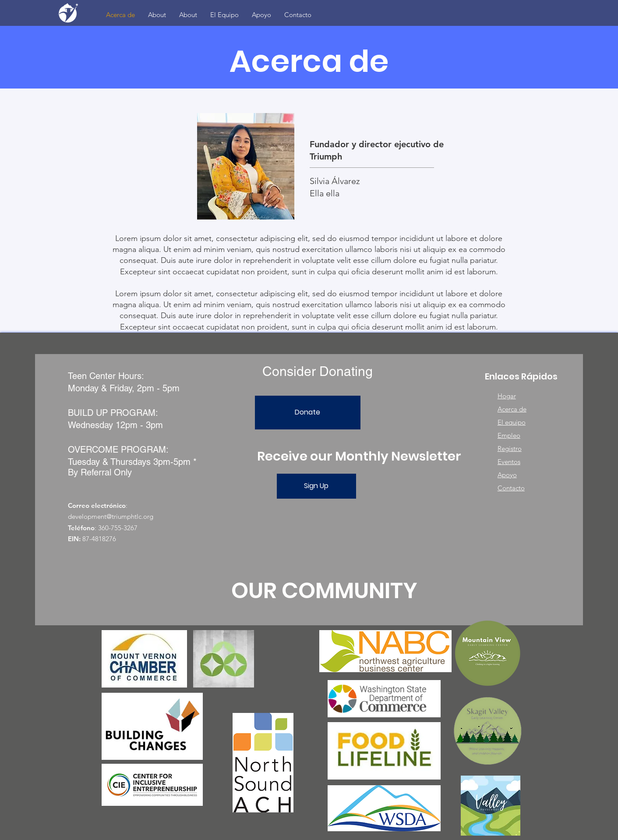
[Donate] (308, 413)
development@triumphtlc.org (111, 516)
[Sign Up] (316, 486)
